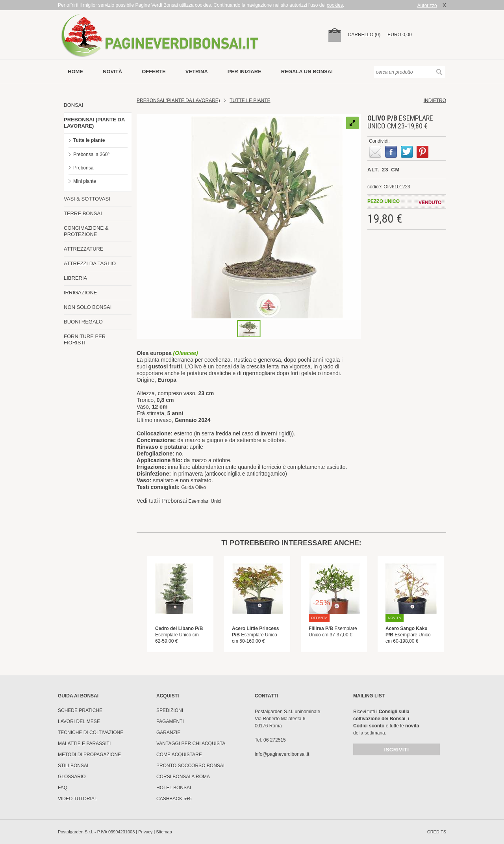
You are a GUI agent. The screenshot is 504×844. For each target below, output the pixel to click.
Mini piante (85, 181)
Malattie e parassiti (84, 744)
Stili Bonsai (73, 766)
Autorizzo (427, 6)
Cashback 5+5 (174, 799)
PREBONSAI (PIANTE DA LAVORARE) (94, 123)
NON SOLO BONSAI (88, 307)
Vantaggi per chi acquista (191, 744)
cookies (335, 5)
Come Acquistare (179, 755)
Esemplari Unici (205, 501)
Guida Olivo (194, 487)
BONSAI (73, 105)
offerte (154, 72)
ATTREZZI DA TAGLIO (90, 263)
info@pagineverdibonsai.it (282, 754)
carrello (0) (364, 35)
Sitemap (164, 832)
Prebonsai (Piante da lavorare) (178, 100)
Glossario (72, 777)
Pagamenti (170, 721)
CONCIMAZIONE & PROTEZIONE (86, 231)
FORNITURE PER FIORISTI (85, 339)
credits (437, 832)
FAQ (63, 788)
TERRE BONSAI (83, 213)
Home (75, 72)
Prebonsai (84, 168)
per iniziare (245, 72)
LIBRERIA (75, 278)
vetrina (197, 72)
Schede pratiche (80, 710)
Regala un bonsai (307, 72)
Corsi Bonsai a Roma (183, 777)
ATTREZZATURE (84, 249)
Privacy (145, 832)
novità (112, 72)
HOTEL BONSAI (174, 788)
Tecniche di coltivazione (91, 732)
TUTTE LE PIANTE (250, 100)
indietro (435, 100)
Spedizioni (170, 710)
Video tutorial (78, 799)
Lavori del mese (79, 721)
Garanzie (168, 732)
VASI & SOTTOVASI (87, 199)
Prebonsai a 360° (91, 154)
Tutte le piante (89, 140)
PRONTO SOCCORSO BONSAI (190, 766)
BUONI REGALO (83, 322)
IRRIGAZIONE (81, 293)
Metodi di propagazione (89, 755)
